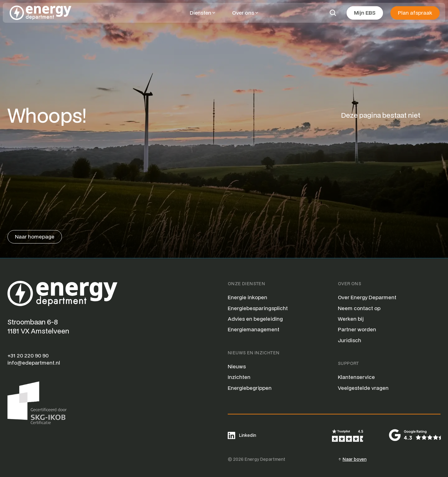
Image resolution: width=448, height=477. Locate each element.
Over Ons (350, 284)
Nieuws (237, 366)
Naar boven (355, 459)
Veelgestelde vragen (363, 388)
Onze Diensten (246, 284)
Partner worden (357, 329)
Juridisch (350, 340)
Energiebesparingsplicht (258, 308)
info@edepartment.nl (34, 363)
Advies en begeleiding (255, 319)
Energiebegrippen (250, 388)
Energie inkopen (247, 297)
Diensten (201, 13)
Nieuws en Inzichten (254, 353)
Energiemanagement (254, 329)
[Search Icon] (333, 13)
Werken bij (351, 319)
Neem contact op (359, 308)
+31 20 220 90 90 (28, 355)
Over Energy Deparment (367, 297)
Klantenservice (356, 377)
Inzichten (239, 377)
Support (348, 363)
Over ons (243, 13)
